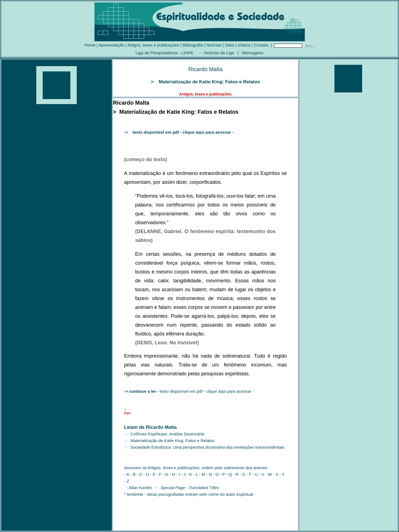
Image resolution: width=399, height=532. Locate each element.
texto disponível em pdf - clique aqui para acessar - (189, 391)
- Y (282, 474)
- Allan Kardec (138, 488)
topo (127, 413)
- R (236, 474)
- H (172, 474)
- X (276, 474)
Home (90, 45)
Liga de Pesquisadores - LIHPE (164, 53)
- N (209, 474)
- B (133, 474)
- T (249, 474)
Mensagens (253, 53)
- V (261, 474)
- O (216, 474)
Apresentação (112, 45)
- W (269, 474)
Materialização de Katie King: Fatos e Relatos (172, 441)
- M (202, 474)
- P (222, 474)
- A (127, 474)
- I (178, 474)
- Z (127, 481)
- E (153, 474)
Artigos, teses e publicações (153, 45)
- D (147, 474)
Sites (230, 45)
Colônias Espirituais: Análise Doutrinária (167, 434)
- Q (229, 474)
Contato (261, 45)
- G (166, 474)
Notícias (214, 45)
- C (139, 474)
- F (159, 474)
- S (242, 474)
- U (255, 474)
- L (196, 474)
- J (183, 474)
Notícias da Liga (219, 53)
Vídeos (244, 45)
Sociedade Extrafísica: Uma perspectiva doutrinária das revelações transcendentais (207, 447)
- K (189, 474)
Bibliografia (193, 45)
